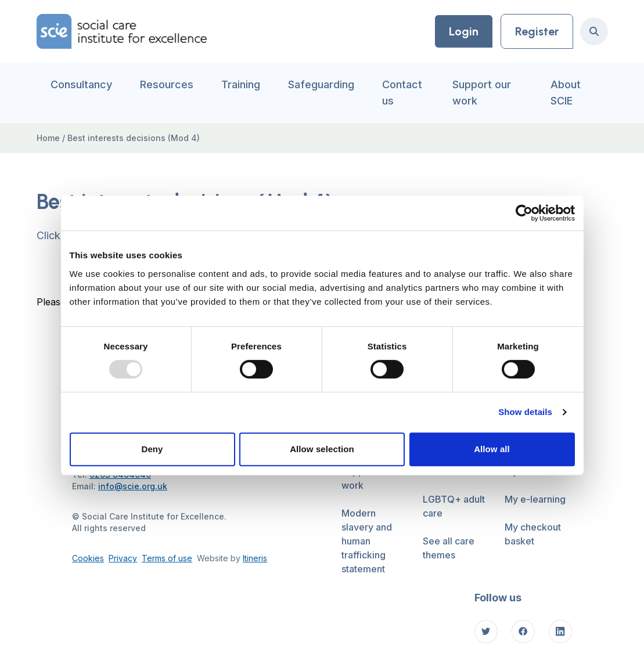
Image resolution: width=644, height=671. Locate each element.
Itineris (255, 558)
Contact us (402, 93)
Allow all (492, 449)
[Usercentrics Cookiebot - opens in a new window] (524, 213)
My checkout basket (533, 534)
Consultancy (81, 84)
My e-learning (535, 499)
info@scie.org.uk (133, 486)
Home (48, 138)
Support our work (482, 93)
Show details (525, 412)
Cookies (88, 558)
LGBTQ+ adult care (454, 506)
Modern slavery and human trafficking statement (367, 541)
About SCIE (566, 93)
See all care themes (449, 548)
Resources (167, 84)
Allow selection (322, 449)
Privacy (123, 558)
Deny (152, 449)
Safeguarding (321, 84)
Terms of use (167, 558)
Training (241, 84)
